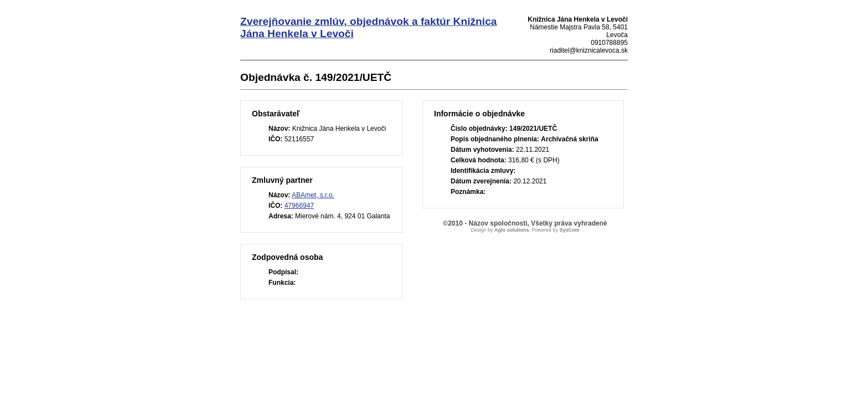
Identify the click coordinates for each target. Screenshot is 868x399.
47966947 (299, 206)
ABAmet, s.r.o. (313, 195)
